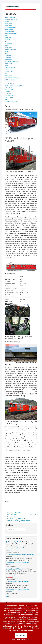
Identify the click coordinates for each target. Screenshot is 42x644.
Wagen (6, 46)
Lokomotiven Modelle (10, 27)
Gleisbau (7, 21)
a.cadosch (10, 577)
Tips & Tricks (8, 37)
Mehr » (8, 596)
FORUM (7, 92)
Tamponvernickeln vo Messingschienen (21, 555)
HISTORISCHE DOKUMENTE (14, 86)
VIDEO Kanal (9, 90)
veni (9, 565)
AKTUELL (8, 94)
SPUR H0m (8, 72)
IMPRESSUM (9, 96)
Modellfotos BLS (9, 60)
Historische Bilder (9, 88)
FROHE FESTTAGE (11, 102)
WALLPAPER (9, 98)
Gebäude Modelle (9, 31)
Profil (6, 42)
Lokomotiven (8, 44)
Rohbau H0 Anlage (10, 68)
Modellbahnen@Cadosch (13, 575)
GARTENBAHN (10, 17)
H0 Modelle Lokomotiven (11, 62)
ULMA (9, 550)
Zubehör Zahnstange (10, 50)
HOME (7, 100)
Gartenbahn (26, 548)
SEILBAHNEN (9, 84)
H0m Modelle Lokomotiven (12, 78)
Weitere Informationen (20, 640)
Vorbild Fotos (8, 25)
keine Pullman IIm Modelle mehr (18, 582)
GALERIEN (8, 70)
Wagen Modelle (9, 29)
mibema (10, 592)
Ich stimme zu (21, 635)
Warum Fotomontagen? (11, 33)
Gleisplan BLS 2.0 (9, 58)
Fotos (6, 35)
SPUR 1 (7, 39)
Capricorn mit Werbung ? (16, 569)
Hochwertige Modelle (15, 542)
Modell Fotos (8, 23)
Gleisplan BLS (8, 56)
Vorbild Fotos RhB (10, 80)
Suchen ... (6, 528)
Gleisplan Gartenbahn (11, 19)
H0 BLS (7, 52)
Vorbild (22, 575)
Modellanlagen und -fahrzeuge (15, 548)
